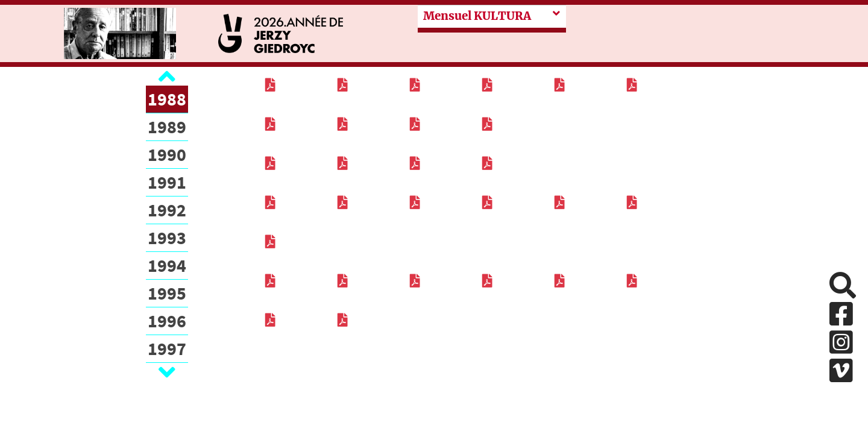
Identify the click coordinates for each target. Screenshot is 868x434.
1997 (167, 348)
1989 (167, 127)
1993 (167, 237)
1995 (167, 293)
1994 (167, 265)
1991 (167, 182)
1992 (167, 210)
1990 (167, 154)
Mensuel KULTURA (477, 16)
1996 (167, 321)
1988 (167, 99)
